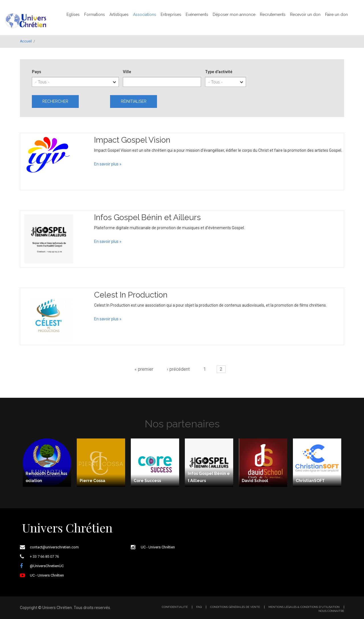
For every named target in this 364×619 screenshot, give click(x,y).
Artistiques (119, 15)
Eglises (73, 15)
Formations (95, 15)
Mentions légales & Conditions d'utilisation (304, 607)
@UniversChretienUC (47, 566)
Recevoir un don (305, 15)
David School (255, 481)
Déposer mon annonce (234, 15)
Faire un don (336, 15)
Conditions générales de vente (235, 607)
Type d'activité (219, 72)
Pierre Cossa (92, 481)
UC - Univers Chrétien (47, 575)
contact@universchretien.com (54, 547)
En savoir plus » (108, 164)
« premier (144, 369)
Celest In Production (131, 295)
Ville (127, 72)
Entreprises (171, 15)
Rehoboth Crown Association (46, 477)
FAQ (199, 607)
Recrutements (273, 15)
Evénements (197, 15)
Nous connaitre (331, 611)
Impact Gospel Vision (132, 140)
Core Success (147, 481)
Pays (37, 72)
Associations (145, 15)
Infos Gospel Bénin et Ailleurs (147, 217)
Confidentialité (175, 607)
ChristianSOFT (310, 481)
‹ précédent (178, 369)
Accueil (26, 41)
